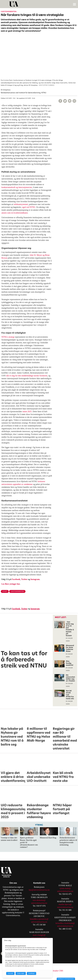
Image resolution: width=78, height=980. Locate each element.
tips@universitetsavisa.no (39, 890)
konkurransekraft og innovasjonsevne (17, 187)
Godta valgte (21, 973)
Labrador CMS (57, 971)
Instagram (35, 579)
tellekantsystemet (21, 204)
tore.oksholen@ (39, 900)
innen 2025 (27, 411)
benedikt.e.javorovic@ (39, 919)
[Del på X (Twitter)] (65, 101)
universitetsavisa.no (39, 903)
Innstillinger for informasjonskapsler (66, 979)
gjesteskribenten (17, 591)
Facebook (16, 579)
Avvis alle (10, 973)
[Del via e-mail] (70, 101)
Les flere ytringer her (11, 584)
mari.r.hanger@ (39, 935)
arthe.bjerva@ (66, 904)
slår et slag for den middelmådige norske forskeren (27, 376)
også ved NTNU (29, 207)
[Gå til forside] (39, 4)
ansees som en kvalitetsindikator (15, 213)
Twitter (24, 579)
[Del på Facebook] (60, 101)
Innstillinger (32, 973)
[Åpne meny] (74, 4)
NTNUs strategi (8, 337)
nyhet (5, 591)
